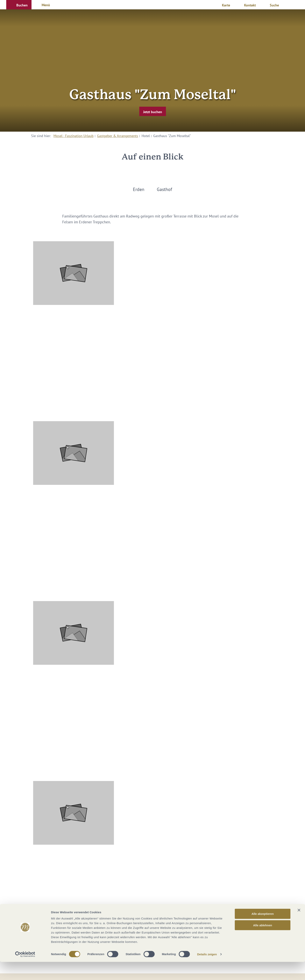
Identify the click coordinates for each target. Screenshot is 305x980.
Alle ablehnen (263, 943)
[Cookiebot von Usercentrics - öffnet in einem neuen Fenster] (25, 972)
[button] (19, 5)
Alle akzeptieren (263, 932)
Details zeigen (207, 972)
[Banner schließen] (299, 928)
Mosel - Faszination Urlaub (74, 136)
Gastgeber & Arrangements (118, 136)
